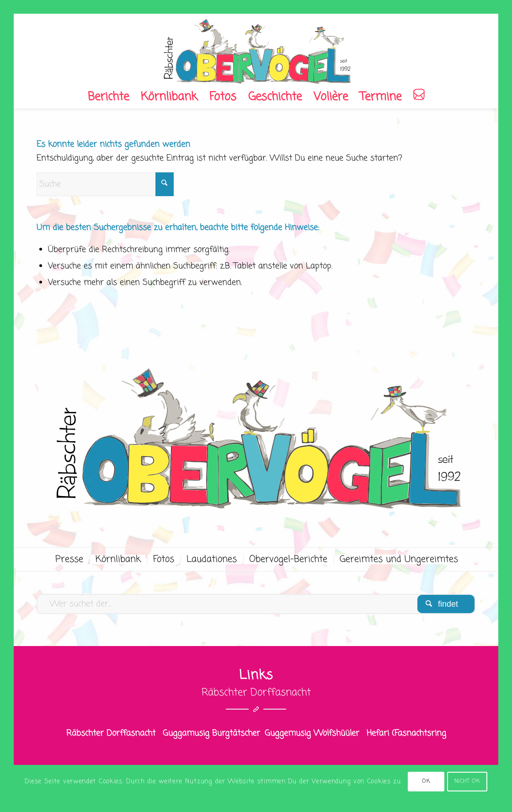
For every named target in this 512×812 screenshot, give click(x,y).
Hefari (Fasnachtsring (406, 733)
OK (426, 781)
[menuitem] (108, 97)
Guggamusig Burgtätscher (211, 733)
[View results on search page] (446, 604)
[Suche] (105, 184)
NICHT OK (467, 781)
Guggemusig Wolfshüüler (312, 733)
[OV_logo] (256, 50)
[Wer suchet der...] (256, 604)
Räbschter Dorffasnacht (111, 733)
